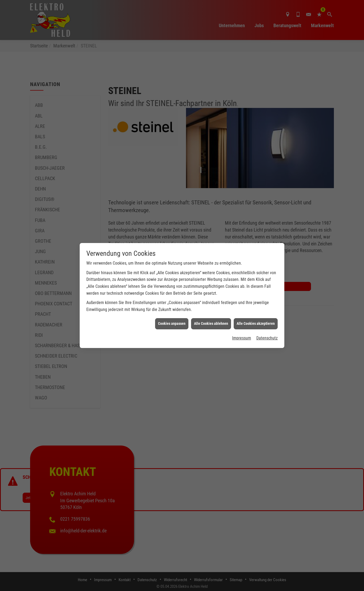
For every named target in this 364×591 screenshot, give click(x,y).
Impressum (242, 318)
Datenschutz (267, 318)
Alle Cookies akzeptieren (256, 304)
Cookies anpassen (172, 304)
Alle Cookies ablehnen (211, 304)
